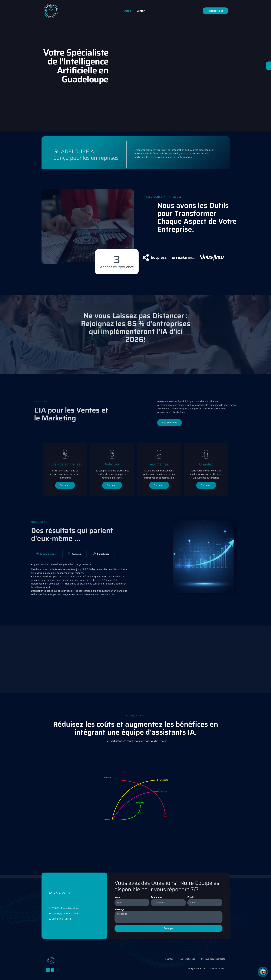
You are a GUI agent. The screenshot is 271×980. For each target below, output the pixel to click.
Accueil (128, 11)
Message (119, 909)
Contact (141, 11)
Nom (117, 897)
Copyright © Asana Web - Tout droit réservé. (205, 969)
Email (190, 897)
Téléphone (157, 897)
